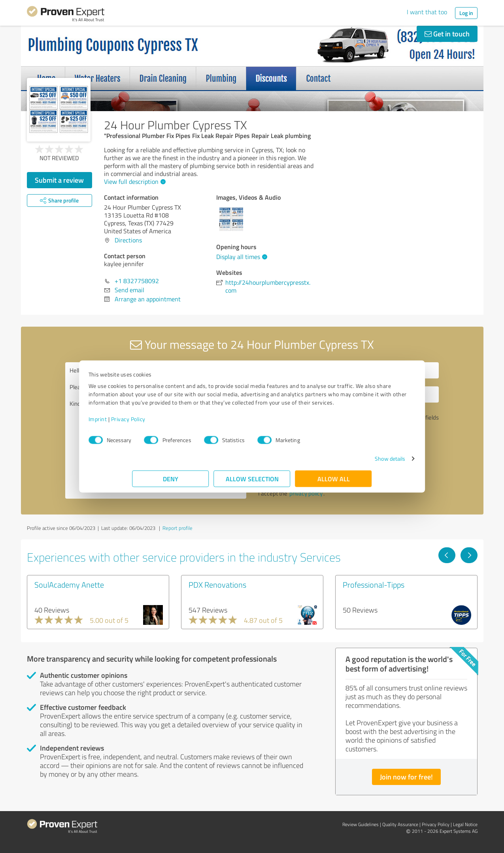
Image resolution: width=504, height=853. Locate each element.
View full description (134, 182)
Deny (171, 483)
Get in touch (447, 34)
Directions (128, 240)
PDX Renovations (217, 584)
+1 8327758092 (137, 281)
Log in (466, 13)
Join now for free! (406, 777)
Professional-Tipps (374, 584)
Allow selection (252, 483)
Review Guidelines (361, 824)
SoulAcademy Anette (69, 584)
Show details (346, 462)
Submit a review (59, 180)
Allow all (334, 483)
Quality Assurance (400, 824)
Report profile (177, 528)
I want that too (427, 12)
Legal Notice (465, 824)
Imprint (142, 423)
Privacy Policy (172, 423)
